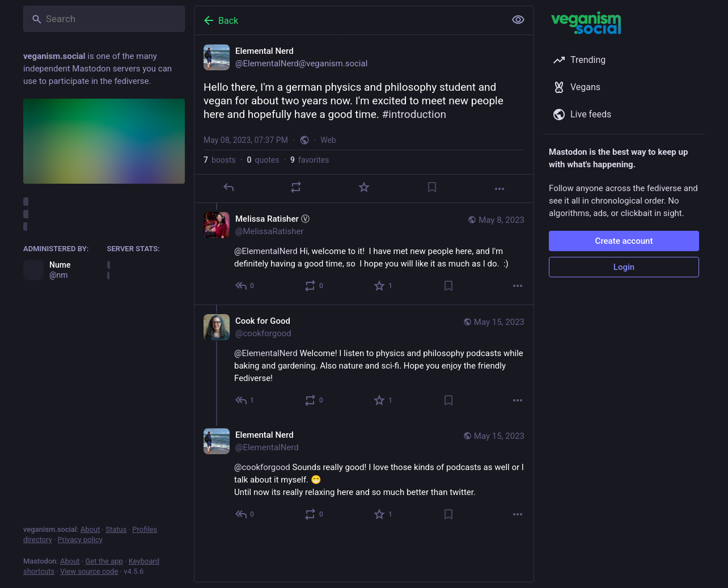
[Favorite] (364, 187)
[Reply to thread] (245, 286)
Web (328, 140)
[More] (500, 189)
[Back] (349, 20)
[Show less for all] (518, 20)
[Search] (104, 19)
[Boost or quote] (296, 187)
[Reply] (228, 187)
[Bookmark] (432, 187)
